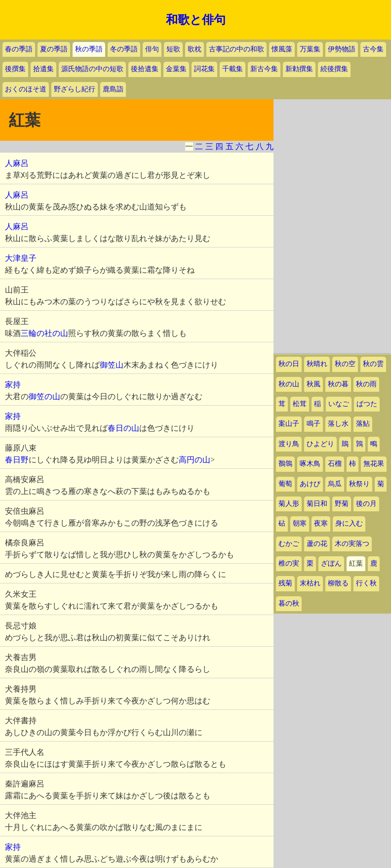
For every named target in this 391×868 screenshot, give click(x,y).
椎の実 (289, 563)
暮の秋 (289, 603)
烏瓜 (335, 484)
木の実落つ (352, 544)
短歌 (173, 49)
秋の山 (289, 384)
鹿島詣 (113, 89)
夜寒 (321, 523)
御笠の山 (44, 396)
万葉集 (310, 49)
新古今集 (264, 69)
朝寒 (300, 523)
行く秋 (366, 583)
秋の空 (345, 364)
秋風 (313, 384)
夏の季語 (54, 49)
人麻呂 (17, 163)
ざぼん (331, 563)
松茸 (300, 404)
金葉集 (176, 69)
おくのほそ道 (26, 89)
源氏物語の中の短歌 (92, 69)
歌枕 (195, 49)
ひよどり (320, 444)
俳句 (152, 49)
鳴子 (313, 424)
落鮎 (363, 424)
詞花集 (204, 69)
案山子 (289, 424)
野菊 (342, 504)
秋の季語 (89, 49)
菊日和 (317, 504)
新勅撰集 (299, 69)
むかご (289, 544)
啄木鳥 (310, 464)
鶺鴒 (285, 464)
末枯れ (310, 583)
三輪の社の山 (44, 333)
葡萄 (285, 484)
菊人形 (289, 504)
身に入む (349, 523)
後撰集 (15, 69)
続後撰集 (334, 69)
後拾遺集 (145, 69)
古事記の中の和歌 (236, 49)
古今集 (373, 49)
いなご (339, 404)
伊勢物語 (342, 49)
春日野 (17, 460)
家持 (13, 385)
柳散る (338, 583)
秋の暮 (338, 384)
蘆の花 (317, 544)
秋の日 (289, 364)
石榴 (335, 464)
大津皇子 (21, 258)
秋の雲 (373, 364)
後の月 (366, 504)
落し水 (338, 424)
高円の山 (195, 460)
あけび (310, 484)
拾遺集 (43, 69)
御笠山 (112, 365)
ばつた (367, 404)
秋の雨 (366, 384)
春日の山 (123, 428)
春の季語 (19, 49)
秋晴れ (317, 364)
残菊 (285, 583)
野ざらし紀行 (75, 89)
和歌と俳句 (196, 20)
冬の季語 (124, 49)
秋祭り (359, 484)
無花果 (374, 464)
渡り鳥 (289, 444)
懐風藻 (282, 49)
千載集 (233, 69)
